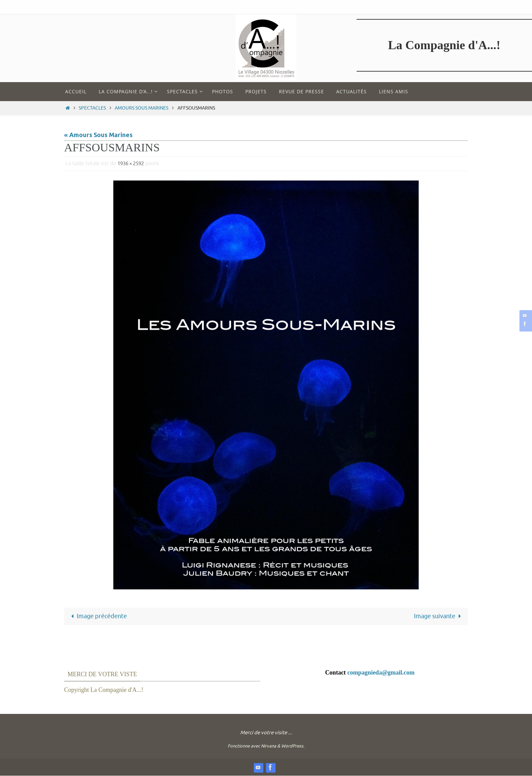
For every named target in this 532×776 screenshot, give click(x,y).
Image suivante (439, 616)
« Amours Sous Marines (98, 135)
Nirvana (269, 746)
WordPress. (293, 746)
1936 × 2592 (132, 164)
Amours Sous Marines (141, 108)
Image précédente (98, 616)
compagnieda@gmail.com (381, 673)
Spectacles (92, 108)
